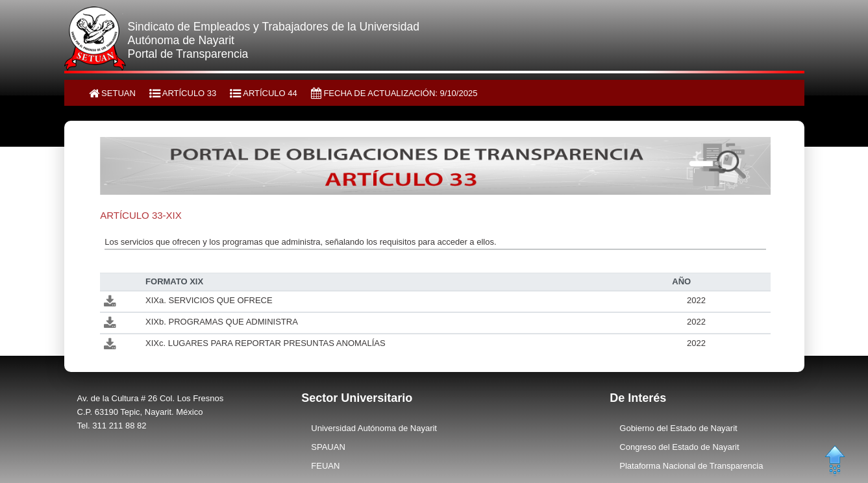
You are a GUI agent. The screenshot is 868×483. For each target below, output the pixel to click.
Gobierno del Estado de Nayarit (678, 428)
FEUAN (325, 466)
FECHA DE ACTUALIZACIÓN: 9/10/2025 (394, 93)
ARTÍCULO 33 (183, 93)
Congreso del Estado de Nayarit (679, 447)
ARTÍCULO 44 (263, 93)
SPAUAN (328, 447)
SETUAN (112, 93)
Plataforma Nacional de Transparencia (691, 466)
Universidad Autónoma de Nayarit (374, 428)
